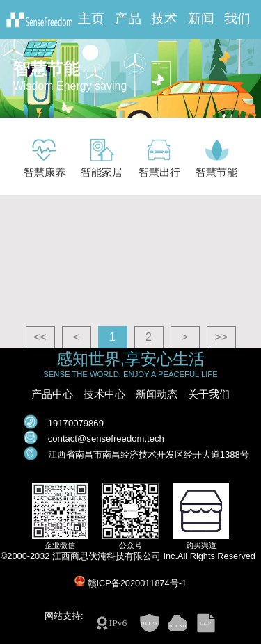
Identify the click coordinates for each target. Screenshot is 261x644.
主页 (91, 19)
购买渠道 (201, 545)
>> (221, 337)
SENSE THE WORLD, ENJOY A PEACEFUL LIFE (130, 374)
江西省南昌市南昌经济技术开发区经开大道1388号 (149, 454)
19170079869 (76, 423)
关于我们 (209, 394)
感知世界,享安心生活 (130, 359)
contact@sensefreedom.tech (106, 438)
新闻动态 (157, 394)
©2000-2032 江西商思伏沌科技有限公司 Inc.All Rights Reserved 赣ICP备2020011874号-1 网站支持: (130, 586)
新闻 (201, 19)
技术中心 (104, 394)
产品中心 (52, 394)
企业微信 (60, 545)
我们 (237, 19)
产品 (128, 19)
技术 (164, 19)
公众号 (130, 545)
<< (40, 337)
